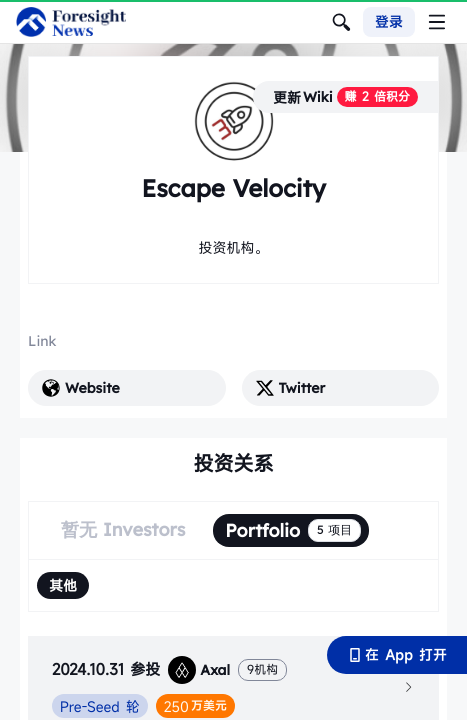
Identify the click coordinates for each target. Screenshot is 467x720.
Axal (199, 670)
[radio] (63, 585)
